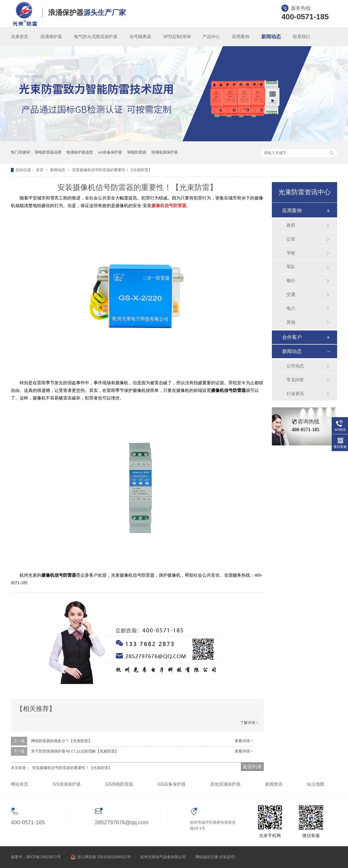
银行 (291, 281)
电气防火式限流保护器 (96, 37)
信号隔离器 (140, 37)
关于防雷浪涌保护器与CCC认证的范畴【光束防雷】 (75, 751)
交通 (291, 294)
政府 (291, 225)
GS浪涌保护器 (67, 784)
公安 (291, 239)
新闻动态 (271, 37)
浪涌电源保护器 (164, 152)
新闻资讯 (274, 784)
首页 (40, 170)
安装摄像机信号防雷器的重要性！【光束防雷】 (112, 170)
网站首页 (20, 784)
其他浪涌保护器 (225, 784)
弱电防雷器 (137, 152)
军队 (291, 267)
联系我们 (302, 37)
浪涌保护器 (51, 37)
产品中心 (211, 37)
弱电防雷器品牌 (48, 152)
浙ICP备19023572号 (43, 857)
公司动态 (295, 366)
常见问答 (295, 380)
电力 (291, 308)
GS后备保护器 (172, 784)
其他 (291, 322)
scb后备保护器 (110, 152)
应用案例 (241, 37)
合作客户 (292, 337)
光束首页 (20, 37)
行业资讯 (295, 394)
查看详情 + (244, 741)
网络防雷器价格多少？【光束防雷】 (61, 741)
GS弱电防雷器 (119, 784)
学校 (291, 253)
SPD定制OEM (177, 37)
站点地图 (316, 784)
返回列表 (252, 767)
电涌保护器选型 (80, 152)
